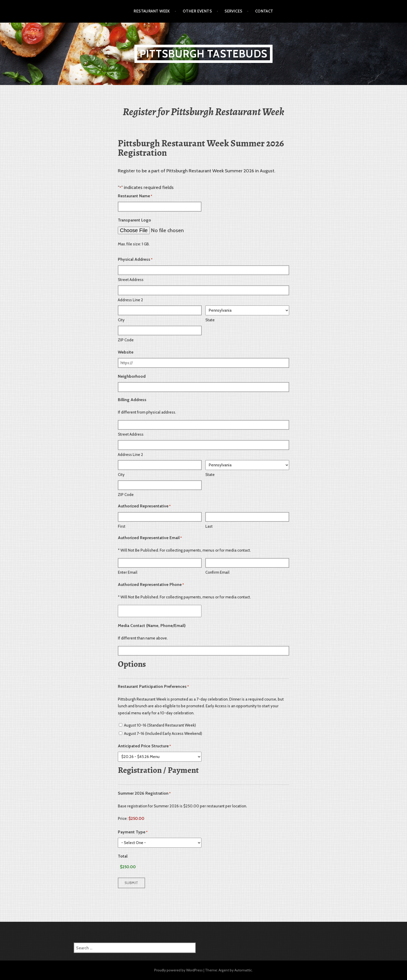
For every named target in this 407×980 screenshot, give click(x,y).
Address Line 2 (130, 300)
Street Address (131, 280)
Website (126, 352)
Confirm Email (217, 572)
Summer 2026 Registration (144, 793)
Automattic (243, 970)
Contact (264, 11)
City (121, 320)
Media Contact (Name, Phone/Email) (152, 626)
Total (123, 856)
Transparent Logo (134, 220)
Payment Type (133, 832)
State (210, 320)
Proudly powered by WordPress (178, 970)
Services (233, 11)
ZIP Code (126, 340)
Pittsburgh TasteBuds (203, 54)
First (122, 526)
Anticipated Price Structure (144, 746)
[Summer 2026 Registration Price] (149, 819)
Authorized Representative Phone (151, 585)
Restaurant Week (152, 11)
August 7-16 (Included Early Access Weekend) (163, 734)
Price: (123, 819)
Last (209, 526)
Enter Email (128, 572)
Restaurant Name (135, 196)
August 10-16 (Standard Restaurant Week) (160, 725)
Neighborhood (132, 376)
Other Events (197, 11)
